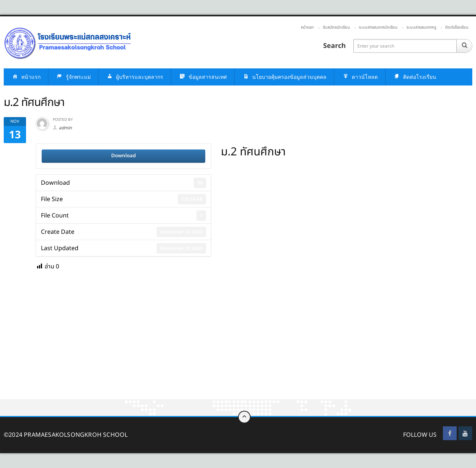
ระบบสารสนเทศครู (421, 27)
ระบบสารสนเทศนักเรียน (378, 27)
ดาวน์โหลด (360, 77)
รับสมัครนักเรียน (336, 27)
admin (65, 128)
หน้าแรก (307, 27)
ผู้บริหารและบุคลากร (135, 77)
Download (123, 156)
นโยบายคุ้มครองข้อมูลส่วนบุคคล (284, 77)
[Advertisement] (223, 344)
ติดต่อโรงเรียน (457, 27)
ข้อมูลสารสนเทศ (203, 77)
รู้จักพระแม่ (73, 77)
